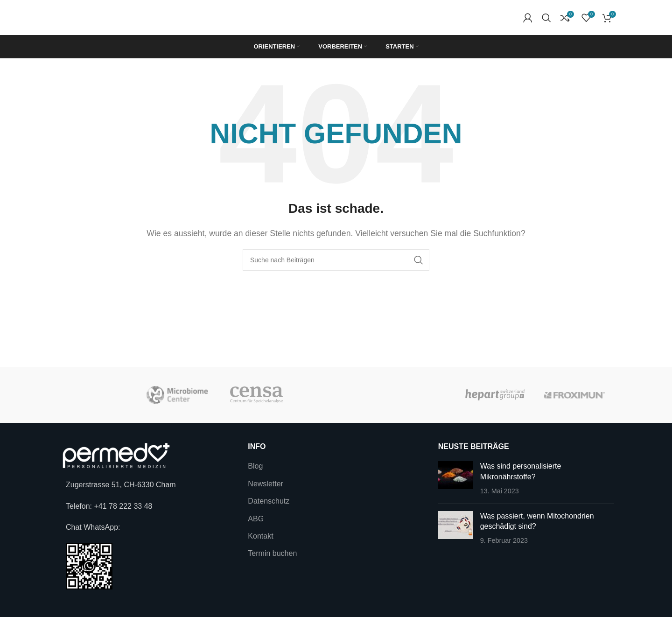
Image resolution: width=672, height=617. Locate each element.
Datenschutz (269, 501)
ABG (256, 519)
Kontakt (260, 536)
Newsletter (266, 484)
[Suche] (546, 18)
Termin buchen (272, 553)
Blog (255, 466)
